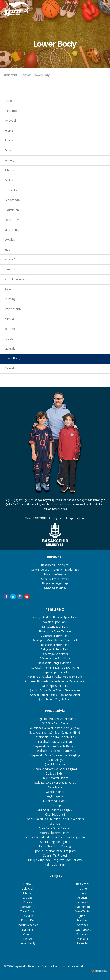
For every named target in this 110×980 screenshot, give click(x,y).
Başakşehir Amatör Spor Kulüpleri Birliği (55, 732)
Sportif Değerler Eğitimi (55, 842)
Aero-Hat (10, 368)
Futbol (9, 101)
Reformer (11, 329)
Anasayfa (10, 75)
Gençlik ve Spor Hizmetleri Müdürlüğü (55, 570)
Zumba (9, 319)
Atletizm (10, 170)
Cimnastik (11, 190)
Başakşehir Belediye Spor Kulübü (55, 737)
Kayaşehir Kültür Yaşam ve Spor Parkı (55, 668)
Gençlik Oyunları (55, 796)
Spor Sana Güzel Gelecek (55, 828)
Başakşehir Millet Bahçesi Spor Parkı (55, 640)
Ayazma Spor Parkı (55, 622)
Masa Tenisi (12, 230)
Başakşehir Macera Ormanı (55, 742)
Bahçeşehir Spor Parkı (55, 636)
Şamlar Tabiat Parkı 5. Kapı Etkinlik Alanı (55, 690)
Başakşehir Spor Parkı (55, 645)
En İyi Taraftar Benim (55, 778)
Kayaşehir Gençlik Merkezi (55, 663)
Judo (7, 250)
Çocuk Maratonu (55, 764)
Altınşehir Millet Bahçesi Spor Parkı (55, 617)
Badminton (12, 210)
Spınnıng (10, 299)
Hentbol (10, 269)
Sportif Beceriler (15, 279)
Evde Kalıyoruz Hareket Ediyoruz (55, 783)
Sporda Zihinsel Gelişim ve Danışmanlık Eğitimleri (55, 837)
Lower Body (12, 358)
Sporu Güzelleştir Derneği (55, 846)
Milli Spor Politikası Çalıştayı (55, 810)
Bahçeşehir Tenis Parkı (55, 649)
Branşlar (25, 75)
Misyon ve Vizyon (55, 574)
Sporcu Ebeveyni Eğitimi (55, 833)
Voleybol (10, 121)
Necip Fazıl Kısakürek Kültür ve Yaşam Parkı (55, 677)
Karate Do (11, 259)
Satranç (9, 160)
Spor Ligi (55, 824)
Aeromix (10, 289)
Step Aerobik (13, 309)
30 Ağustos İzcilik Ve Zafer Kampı (55, 719)
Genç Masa (55, 787)
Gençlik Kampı (55, 792)
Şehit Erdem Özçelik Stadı (55, 699)
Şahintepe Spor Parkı (55, 686)
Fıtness (9, 140)
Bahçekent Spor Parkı (55, 627)
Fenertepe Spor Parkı (55, 654)
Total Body (12, 220)
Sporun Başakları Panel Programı (55, 851)
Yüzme (9, 131)
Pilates (9, 180)
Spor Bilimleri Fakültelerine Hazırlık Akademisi (55, 819)
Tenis (8, 150)
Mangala (10, 349)
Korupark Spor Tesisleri (55, 672)
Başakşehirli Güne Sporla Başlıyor (55, 746)
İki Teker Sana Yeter (55, 801)
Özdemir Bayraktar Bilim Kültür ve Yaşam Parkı (55, 681)
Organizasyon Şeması (55, 579)
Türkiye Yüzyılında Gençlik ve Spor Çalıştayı (55, 860)
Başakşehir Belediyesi (55, 565)
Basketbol (11, 111)
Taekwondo (12, 200)
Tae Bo (9, 339)
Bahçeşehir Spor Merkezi (55, 631)
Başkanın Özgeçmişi (55, 583)
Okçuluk (10, 240)
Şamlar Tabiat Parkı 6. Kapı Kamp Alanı (55, 695)
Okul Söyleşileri (55, 815)
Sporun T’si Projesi (55, 856)
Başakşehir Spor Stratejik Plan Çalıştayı (55, 755)
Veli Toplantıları (55, 865)
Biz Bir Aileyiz (55, 760)
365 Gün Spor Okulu (55, 723)
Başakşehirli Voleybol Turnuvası (55, 751)
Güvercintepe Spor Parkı (55, 658)
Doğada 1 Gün (55, 773)
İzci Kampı (55, 805)
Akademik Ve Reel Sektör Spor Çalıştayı (55, 728)
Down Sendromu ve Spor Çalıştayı (55, 769)
